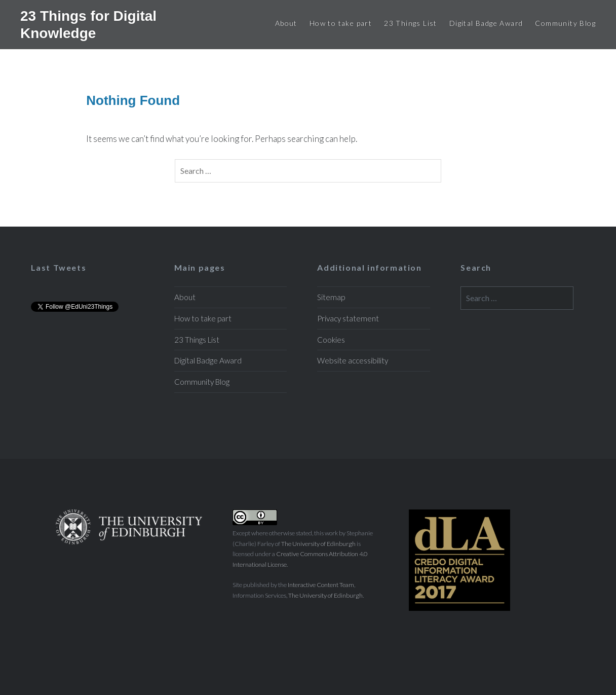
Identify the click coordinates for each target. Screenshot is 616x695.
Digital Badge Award (486, 23)
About (286, 23)
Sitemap (331, 297)
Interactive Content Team (321, 585)
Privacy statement (348, 318)
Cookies (331, 340)
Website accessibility (353, 360)
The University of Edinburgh (318, 544)
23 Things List (411, 23)
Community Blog (565, 23)
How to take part (341, 23)
